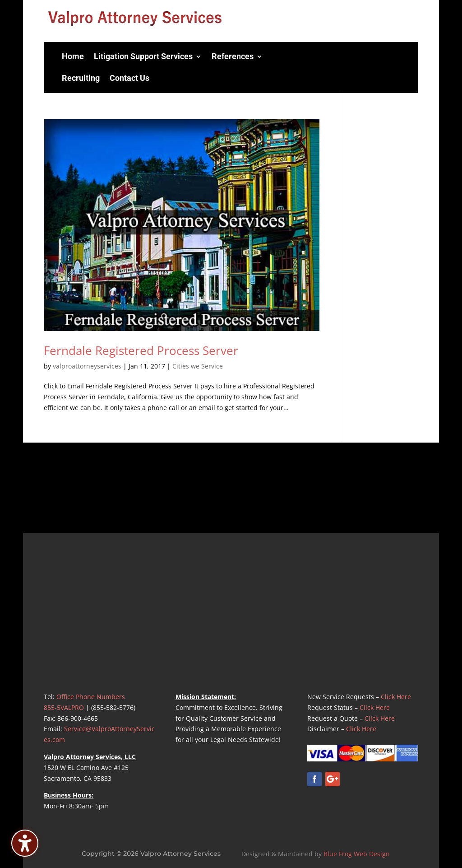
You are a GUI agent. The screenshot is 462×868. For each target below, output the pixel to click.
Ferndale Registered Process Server (141, 350)
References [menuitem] (233, 56)
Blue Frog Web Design (357, 854)
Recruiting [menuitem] (81, 78)
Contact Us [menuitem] (129, 78)
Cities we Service (198, 366)
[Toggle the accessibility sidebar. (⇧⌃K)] (25, 843)
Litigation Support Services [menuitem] (143, 56)
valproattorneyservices (87, 366)
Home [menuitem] (73, 56)
